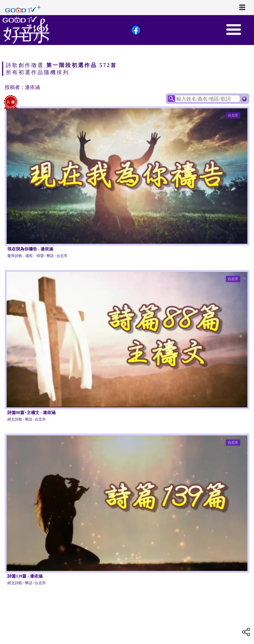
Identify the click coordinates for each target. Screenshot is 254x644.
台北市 (233, 115)
